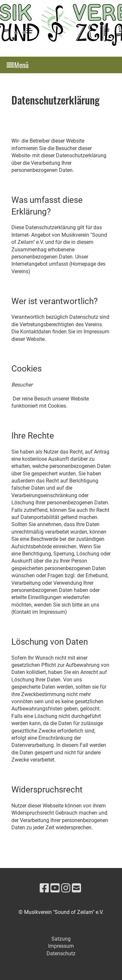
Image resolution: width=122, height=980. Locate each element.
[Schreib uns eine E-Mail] (76, 888)
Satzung (61, 939)
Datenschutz (61, 953)
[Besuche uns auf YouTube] (55, 888)
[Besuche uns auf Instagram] (66, 888)
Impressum (61, 946)
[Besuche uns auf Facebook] (44, 888)
